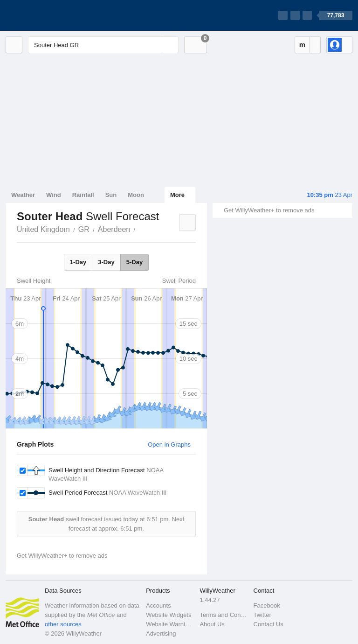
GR (84, 229)
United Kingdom (43, 229)
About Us (212, 624)
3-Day (106, 262)
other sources (63, 624)
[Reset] (154, 45)
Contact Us (268, 624)
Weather (23, 195)
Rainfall (83, 195)
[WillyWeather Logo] (49, 15)
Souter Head (140, 229)
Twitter (262, 615)
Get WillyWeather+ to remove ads (269, 210)
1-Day (78, 262)
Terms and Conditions (224, 615)
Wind (54, 195)
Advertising (161, 633)
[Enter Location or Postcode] (103, 45)
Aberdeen (114, 229)
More (177, 195)
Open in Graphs (169, 444)
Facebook (267, 605)
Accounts (158, 605)
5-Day (134, 262)
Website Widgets (169, 615)
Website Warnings (170, 624)
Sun (111, 195)
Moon (136, 195)
